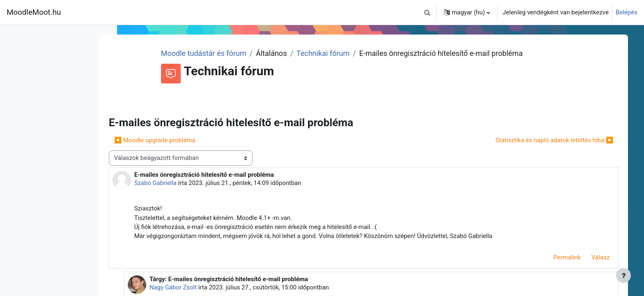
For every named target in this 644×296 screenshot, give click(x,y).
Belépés (627, 12)
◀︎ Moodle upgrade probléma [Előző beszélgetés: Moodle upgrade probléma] (179, 140)
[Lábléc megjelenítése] (623, 275)
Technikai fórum (344, 53)
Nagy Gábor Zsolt (197, 288)
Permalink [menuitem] (563, 258)
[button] (428, 12)
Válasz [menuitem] (597, 258)
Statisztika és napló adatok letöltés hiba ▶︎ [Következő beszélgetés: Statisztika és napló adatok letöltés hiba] (551, 140)
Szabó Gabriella (180, 183)
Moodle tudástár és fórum (225, 53)
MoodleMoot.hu (34, 12)
